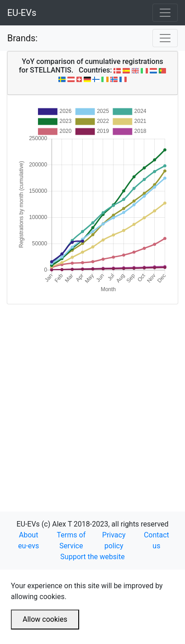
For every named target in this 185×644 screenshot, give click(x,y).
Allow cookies (45, 619)
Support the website (92, 557)
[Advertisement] (92, 397)
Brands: (22, 38)
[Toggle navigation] (165, 13)
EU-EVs (22, 13)
